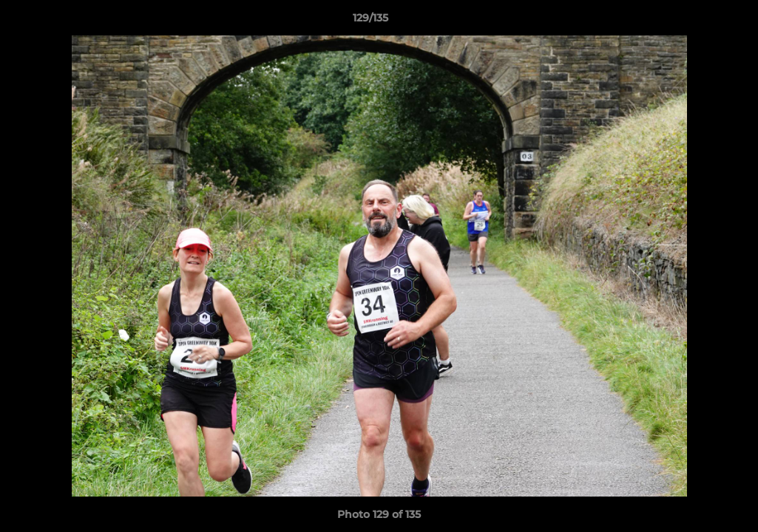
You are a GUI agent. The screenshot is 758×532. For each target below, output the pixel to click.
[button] (696, 21)
